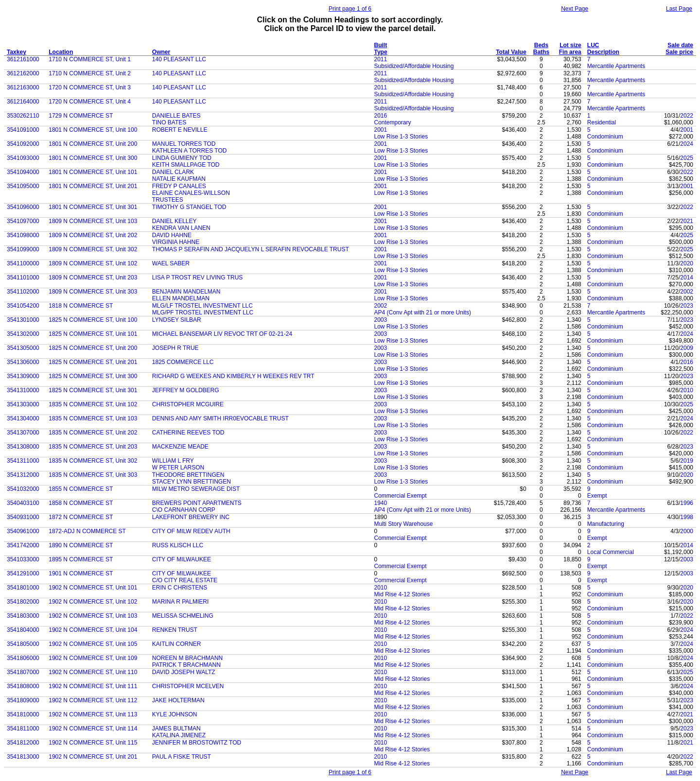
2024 (687, 144)
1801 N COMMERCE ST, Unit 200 (93, 144)
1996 (687, 503)
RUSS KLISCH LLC (178, 545)
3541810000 (23, 714)
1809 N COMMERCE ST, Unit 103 (93, 221)
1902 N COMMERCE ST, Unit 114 (93, 729)
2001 (381, 130)
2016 (381, 116)
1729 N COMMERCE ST (81, 116)
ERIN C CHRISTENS (180, 588)
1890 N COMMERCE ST (81, 545)
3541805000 (23, 644)
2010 (687, 390)
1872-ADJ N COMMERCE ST (87, 531)
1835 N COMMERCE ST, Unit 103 (93, 418)
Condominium (605, 137)
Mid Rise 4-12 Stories (402, 594)
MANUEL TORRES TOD (184, 144)
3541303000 (23, 404)
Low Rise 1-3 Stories (401, 137)
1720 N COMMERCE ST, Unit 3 (90, 87)
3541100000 (23, 263)
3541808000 (23, 686)
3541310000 (23, 390)
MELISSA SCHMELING (183, 616)
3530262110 (23, 116)
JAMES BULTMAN (176, 729)
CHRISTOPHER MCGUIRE (188, 404)
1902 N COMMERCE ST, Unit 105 (93, 644)
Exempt (597, 496)
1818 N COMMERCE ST (81, 306)
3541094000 (23, 172)
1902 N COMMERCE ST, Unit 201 (93, 757)
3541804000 (23, 630)
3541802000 (23, 602)
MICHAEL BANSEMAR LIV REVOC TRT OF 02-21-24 (222, 334)
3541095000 (23, 186)
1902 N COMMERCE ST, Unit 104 (93, 630)
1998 (687, 517)
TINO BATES (169, 122)
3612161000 (23, 59)
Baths (541, 52)
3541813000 (23, 757)
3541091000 (23, 130)
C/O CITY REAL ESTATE (185, 580)
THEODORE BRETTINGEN (188, 475)
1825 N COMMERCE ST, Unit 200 (93, 348)
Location (61, 52)
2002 (687, 292)
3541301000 (23, 320)
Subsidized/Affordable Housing (414, 66)
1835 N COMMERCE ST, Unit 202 (93, 433)
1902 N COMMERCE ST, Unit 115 (93, 743)
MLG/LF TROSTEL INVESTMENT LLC (202, 306)
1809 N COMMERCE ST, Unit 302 (93, 249)
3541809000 (23, 700)
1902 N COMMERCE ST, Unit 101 (93, 588)
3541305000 (23, 348)
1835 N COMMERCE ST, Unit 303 (93, 475)
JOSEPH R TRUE (175, 348)
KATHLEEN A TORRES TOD (190, 151)
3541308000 (23, 447)
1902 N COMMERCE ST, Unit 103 (93, 616)
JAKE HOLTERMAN (178, 700)
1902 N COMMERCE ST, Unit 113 (93, 714)
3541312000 (23, 475)
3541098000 (23, 235)
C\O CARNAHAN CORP (184, 510)
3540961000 (23, 531)
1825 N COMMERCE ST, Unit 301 (93, 390)
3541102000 (23, 292)
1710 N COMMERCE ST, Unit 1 (90, 59)
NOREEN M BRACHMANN (187, 658)
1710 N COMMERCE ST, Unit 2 (90, 73)
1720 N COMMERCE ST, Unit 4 (90, 102)
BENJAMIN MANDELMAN (186, 292)
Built (381, 45)
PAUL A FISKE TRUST (182, 757)
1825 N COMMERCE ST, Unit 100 (93, 320)
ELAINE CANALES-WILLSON (191, 193)
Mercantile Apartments (616, 66)
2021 (687, 221)
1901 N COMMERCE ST (81, 573)
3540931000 (23, 517)
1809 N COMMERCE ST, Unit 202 (93, 235)
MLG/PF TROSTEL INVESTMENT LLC (203, 312)
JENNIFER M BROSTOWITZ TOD (197, 743)
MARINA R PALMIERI (180, 602)
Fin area (570, 52)
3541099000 (23, 249)
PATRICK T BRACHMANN (186, 665)
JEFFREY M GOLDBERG (186, 390)
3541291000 (23, 573)
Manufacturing (606, 524)
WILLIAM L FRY (173, 461)
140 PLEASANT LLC (179, 59)
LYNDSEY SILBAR (177, 320)
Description (603, 52)
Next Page (575, 9)
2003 (381, 320)
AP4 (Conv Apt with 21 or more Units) (423, 312)
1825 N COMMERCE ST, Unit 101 (93, 334)
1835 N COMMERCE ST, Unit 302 (93, 461)
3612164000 (23, 102)
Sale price (679, 52)
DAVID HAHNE (172, 235)
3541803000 (23, 616)
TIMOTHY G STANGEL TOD (189, 207)
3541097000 (23, 221)
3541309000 (23, 376)
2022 (687, 116)
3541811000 (23, 729)
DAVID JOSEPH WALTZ (184, 672)
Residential (602, 122)
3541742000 (23, 545)
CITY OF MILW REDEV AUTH (191, 531)
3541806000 (23, 658)
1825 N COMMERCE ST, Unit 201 (93, 362)
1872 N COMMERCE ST (81, 517)
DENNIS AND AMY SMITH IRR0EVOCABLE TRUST (220, 418)
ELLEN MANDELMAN (181, 298)
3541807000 (23, 672)
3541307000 (23, 433)
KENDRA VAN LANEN (181, 228)
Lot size (570, 45)
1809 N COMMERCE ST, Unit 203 (93, 278)
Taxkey (17, 52)
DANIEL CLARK (173, 172)
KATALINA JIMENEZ (179, 735)
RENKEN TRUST (175, 630)
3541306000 (23, 362)
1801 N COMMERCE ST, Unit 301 (93, 207)
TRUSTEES (168, 200)
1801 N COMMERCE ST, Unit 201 (93, 186)
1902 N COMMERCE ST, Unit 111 (93, 686)
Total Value (511, 52)
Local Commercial (611, 552)
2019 (687, 461)
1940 (381, 503)
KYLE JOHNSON (175, 714)
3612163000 (23, 87)
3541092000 (23, 144)
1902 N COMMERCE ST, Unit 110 (93, 672)
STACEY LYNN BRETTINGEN (192, 482)
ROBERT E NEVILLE (180, 130)
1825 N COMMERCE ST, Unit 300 (93, 376)
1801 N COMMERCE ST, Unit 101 (93, 172)
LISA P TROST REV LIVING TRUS (198, 278)
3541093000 (23, 158)
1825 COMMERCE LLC (183, 362)
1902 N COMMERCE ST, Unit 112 (93, 700)
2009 (687, 348)
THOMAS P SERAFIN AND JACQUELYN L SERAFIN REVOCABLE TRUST (251, 249)
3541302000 (23, 334)
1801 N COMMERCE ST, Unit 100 (93, 130)
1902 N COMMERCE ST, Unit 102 (93, 602)
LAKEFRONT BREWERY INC (191, 517)
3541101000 (23, 278)
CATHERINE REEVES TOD (188, 433)
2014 (687, 278)
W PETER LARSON (178, 468)
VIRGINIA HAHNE (176, 242)
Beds (541, 45)
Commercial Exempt (401, 496)
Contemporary (393, 122)
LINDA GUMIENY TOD (182, 158)
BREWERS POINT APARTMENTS (197, 503)
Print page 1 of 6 (350, 9)
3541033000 (23, 559)
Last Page (679, 9)
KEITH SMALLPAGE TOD (186, 165)
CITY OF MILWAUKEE (182, 559)
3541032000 (23, 489)
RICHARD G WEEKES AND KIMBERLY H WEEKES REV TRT (233, 376)
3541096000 (23, 207)
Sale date (680, 45)
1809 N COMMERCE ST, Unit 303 (93, 292)
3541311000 (23, 461)
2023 (687, 306)
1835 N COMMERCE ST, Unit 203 (93, 447)
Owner (161, 52)
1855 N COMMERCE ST (81, 489)
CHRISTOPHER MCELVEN (188, 686)
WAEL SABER (171, 263)
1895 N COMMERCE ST (81, 559)
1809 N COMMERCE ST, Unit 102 (93, 263)
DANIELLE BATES (176, 116)
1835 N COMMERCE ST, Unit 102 (93, 404)
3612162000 (23, 73)
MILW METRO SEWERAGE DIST (196, 489)
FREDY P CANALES (179, 186)
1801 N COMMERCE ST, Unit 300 (93, 158)
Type (381, 52)
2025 (687, 158)
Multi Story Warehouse (404, 524)
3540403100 (23, 503)
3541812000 (23, 743)
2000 (687, 531)
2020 (687, 263)
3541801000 (23, 588)
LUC (593, 45)
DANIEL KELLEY (175, 221)
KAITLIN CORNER (177, 644)
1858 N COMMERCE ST (81, 503)
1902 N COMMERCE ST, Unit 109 (93, 658)
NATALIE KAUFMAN (179, 179)
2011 (381, 59)
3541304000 (23, 418)
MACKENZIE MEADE (180, 447)
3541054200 (23, 306)
